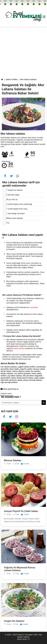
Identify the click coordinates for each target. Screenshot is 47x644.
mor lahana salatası (9, 367)
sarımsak (34, 307)
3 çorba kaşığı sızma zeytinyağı (19, 204)
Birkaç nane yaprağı (14, 218)
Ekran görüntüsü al (10, 389)
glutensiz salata (16, 380)
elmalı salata (6, 371)
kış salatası (36, 371)
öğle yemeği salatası (9, 382)
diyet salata (14, 369)
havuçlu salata (39, 369)
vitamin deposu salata (21, 371)
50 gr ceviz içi (12, 199)
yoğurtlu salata (26, 369)
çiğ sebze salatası (15, 376)
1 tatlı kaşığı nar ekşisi (16, 213)
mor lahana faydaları (22, 373)
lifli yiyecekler (28, 376)
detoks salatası (7, 373)
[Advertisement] (23, 51)
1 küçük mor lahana (14, 190)
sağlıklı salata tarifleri (26, 367)
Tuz (8, 223)
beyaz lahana (19, 348)
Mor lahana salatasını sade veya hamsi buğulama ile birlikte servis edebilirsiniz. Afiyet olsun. (25, 284)
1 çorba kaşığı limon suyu (17, 209)
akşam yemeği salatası (33, 380)
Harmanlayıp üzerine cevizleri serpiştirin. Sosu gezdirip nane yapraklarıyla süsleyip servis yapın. (25, 274)
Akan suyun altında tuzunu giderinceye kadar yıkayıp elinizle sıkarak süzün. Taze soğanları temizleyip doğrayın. (25, 256)
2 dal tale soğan (13, 195)
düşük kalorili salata (25, 378)
